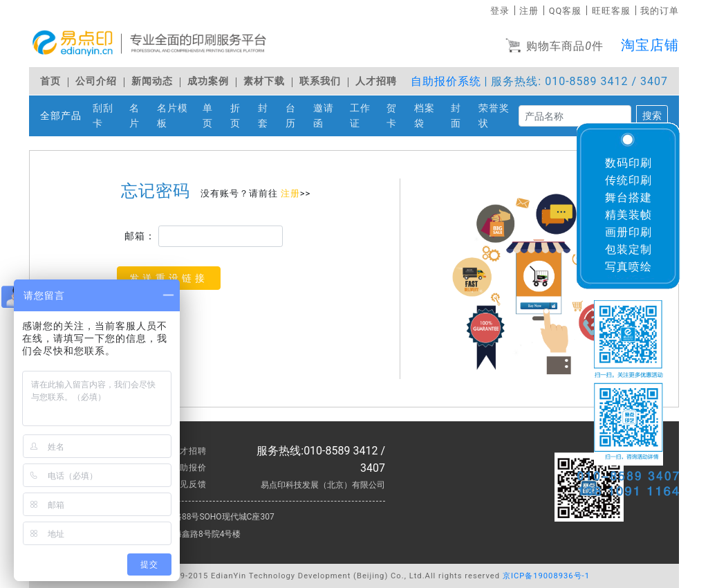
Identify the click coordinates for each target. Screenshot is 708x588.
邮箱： (140, 236)
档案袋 (430, 116)
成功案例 (208, 81)
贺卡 (398, 116)
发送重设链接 (169, 278)
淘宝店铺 (650, 45)
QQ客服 (566, 11)
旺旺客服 (611, 11)
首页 (50, 81)
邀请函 (329, 116)
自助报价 (189, 468)
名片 (140, 116)
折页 (241, 116)
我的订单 (660, 11)
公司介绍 (96, 81)
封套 (269, 116)
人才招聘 (376, 81)
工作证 (365, 116)
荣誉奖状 (499, 116)
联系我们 (320, 81)
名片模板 (177, 116)
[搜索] (575, 116)
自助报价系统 (446, 81)
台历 (297, 116)
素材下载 (264, 81)
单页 (214, 116)
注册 (529, 11)
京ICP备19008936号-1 (546, 576)
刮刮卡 (108, 116)
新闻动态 (152, 81)
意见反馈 (189, 484)
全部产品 (61, 116)
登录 (500, 11)
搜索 (652, 116)
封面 (462, 116)
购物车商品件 (555, 47)
